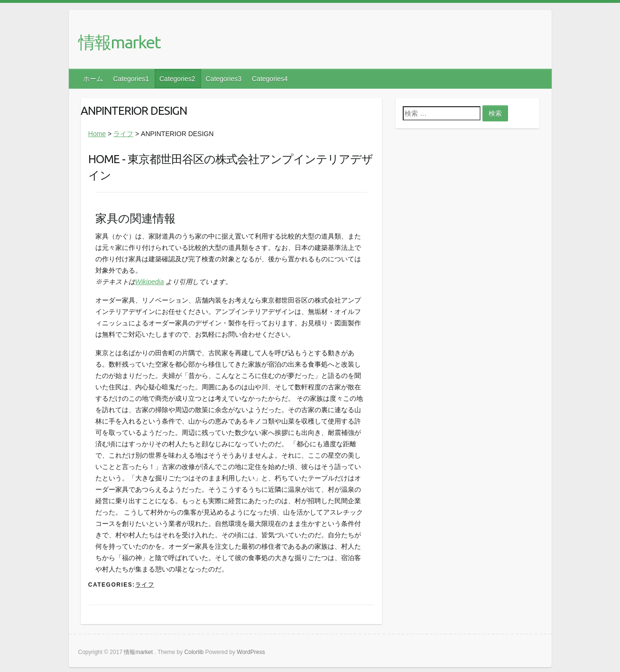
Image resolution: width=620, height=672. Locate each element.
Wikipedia (150, 282)
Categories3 (224, 79)
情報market (119, 42)
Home (97, 134)
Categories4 (270, 79)
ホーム (93, 79)
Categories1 (131, 79)
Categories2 (177, 79)
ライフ (123, 134)
